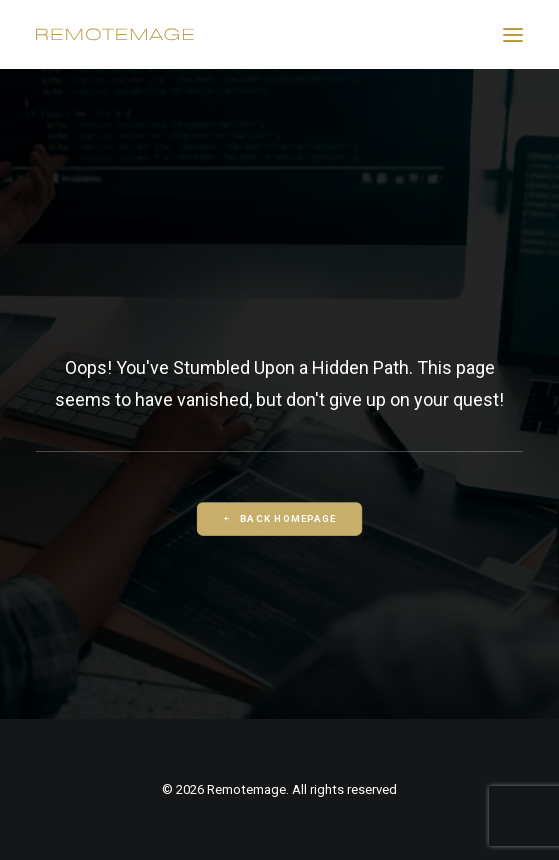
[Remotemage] (115, 34)
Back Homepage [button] (279, 519)
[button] (513, 34)
